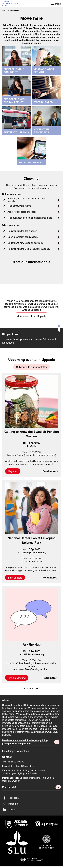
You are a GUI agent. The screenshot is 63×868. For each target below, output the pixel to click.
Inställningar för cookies (16, 751)
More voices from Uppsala (31, 316)
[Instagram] (31, 804)
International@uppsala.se (22, 766)
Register (13, 471)
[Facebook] (31, 798)
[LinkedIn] (31, 809)
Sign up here (15, 577)
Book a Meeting (17, 678)
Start (4, 10)
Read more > (50, 471)
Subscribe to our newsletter (32, 367)
